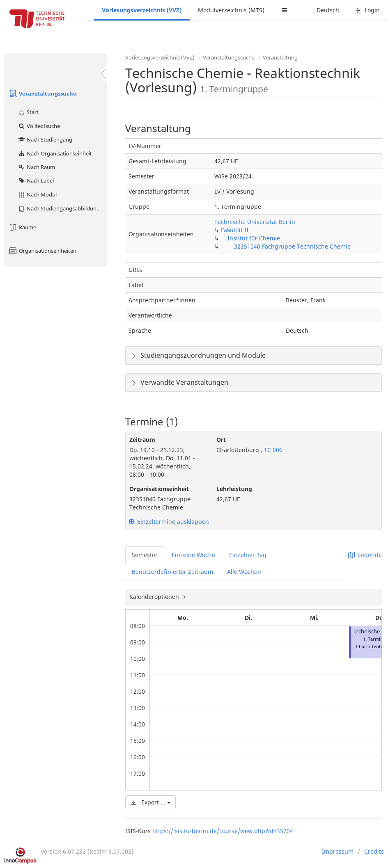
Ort (221, 440)
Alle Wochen (244, 572)
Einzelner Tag (248, 555)
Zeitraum (142, 440)
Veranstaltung (280, 57)
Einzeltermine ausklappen (169, 522)
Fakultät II (235, 230)
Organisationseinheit (159, 489)
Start (28, 112)
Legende (365, 555)
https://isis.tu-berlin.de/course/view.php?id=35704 (223, 831)
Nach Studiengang (45, 139)
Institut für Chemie (254, 238)
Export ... (150, 802)
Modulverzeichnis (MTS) (231, 10)
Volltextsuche (39, 126)
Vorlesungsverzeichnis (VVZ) (142, 10)
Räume (22, 227)
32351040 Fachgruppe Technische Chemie (292, 246)
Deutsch (328, 10)
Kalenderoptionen (155, 597)
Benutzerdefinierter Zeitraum (172, 572)
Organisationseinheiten (42, 251)
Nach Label (36, 180)
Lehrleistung (234, 489)
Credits (374, 851)
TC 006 (272, 450)
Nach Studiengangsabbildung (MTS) (62, 208)
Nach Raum (36, 167)
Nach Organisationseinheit (55, 153)
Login (368, 10)
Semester (145, 555)
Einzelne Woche (193, 555)
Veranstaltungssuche (42, 94)
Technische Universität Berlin (255, 222)
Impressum (338, 851)
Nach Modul (37, 194)
